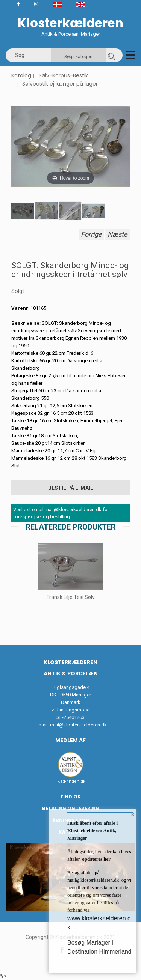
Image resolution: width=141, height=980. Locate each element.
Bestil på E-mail (71, 488)
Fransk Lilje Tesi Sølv (71, 597)
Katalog (21, 75)
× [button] (133, 815)
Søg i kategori (78, 57)
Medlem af (70, 740)
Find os (70, 797)
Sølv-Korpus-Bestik (63, 75)
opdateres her (96, 859)
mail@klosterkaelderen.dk (78, 725)
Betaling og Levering (71, 808)
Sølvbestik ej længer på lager (60, 84)
